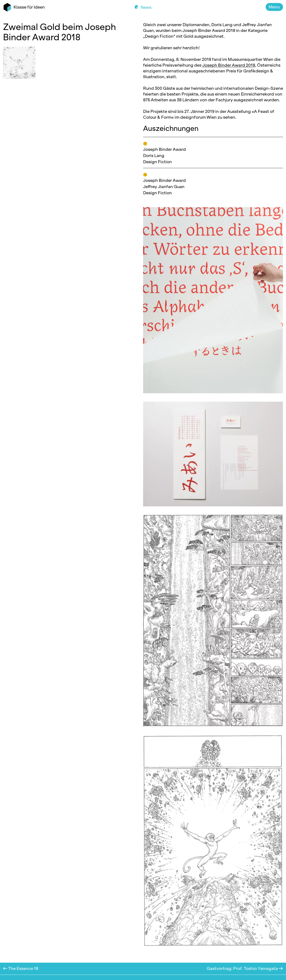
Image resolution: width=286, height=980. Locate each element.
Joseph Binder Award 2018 (229, 65)
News (146, 7)
